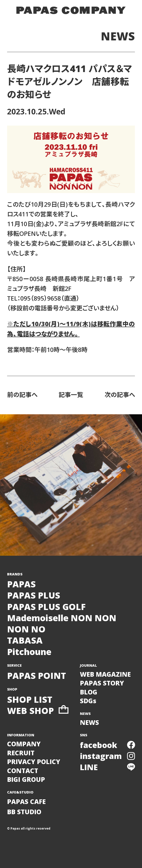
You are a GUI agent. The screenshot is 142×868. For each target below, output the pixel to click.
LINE (107, 767)
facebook (107, 745)
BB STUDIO (24, 812)
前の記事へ (22, 395)
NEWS (118, 36)
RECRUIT (21, 753)
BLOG (89, 692)
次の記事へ (120, 395)
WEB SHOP (38, 711)
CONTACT (23, 771)
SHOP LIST (30, 699)
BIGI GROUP (26, 779)
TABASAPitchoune (29, 646)
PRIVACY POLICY (34, 762)
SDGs (88, 701)
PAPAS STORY (102, 683)
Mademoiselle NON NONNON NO (62, 623)
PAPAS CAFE (26, 802)
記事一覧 (71, 395)
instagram (107, 756)
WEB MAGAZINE (105, 674)
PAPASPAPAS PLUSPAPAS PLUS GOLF (46, 595)
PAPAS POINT (37, 675)
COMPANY (24, 744)
